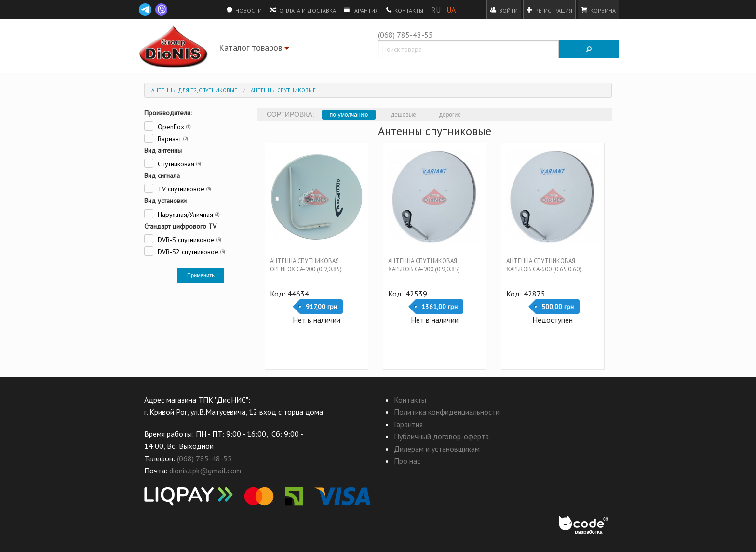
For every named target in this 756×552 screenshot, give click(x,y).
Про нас (407, 461)
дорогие (450, 115)
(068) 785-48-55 (405, 35)
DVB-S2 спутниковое (185, 251)
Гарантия (361, 10)
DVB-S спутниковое (183, 239)
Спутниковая (173, 163)
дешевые (404, 115)
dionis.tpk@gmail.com (205, 471)
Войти (504, 10)
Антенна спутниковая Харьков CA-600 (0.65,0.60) (544, 265)
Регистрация (549, 10)
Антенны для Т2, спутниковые (194, 90)
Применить (201, 275)
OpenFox (168, 126)
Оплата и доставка (303, 10)
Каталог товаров (255, 49)
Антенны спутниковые (283, 90)
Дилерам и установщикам (437, 449)
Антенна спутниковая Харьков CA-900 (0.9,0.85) (424, 265)
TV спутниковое (178, 188)
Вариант (166, 138)
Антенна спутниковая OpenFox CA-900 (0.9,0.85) (306, 265)
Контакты (405, 10)
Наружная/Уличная (182, 214)
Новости (244, 10)
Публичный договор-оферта (441, 436)
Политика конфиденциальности (447, 412)
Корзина (598, 10)
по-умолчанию (349, 115)
